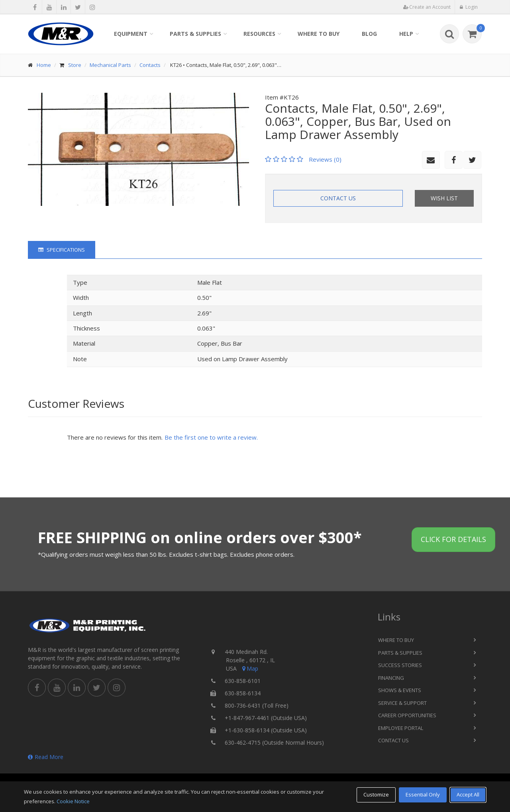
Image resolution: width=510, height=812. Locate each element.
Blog (369, 34)
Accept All (468, 794)
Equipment (131, 34)
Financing (391, 678)
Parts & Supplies (195, 34)
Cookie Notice (73, 801)
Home (44, 65)
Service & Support (402, 703)
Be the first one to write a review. (211, 437)
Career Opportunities (407, 715)
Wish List (444, 198)
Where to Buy (319, 34)
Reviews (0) (325, 159)
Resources (259, 34)
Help (406, 34)
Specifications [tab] (62, 250)
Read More (46, 757)
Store (75, 65)
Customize (376, 794)
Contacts (150, 65)
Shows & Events (400, 690)
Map (249, 668)
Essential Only (423, 794)
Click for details (453, 539)
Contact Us (338, 198)
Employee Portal (401, 728)
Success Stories (400, 665)
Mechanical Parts (110, 65)
